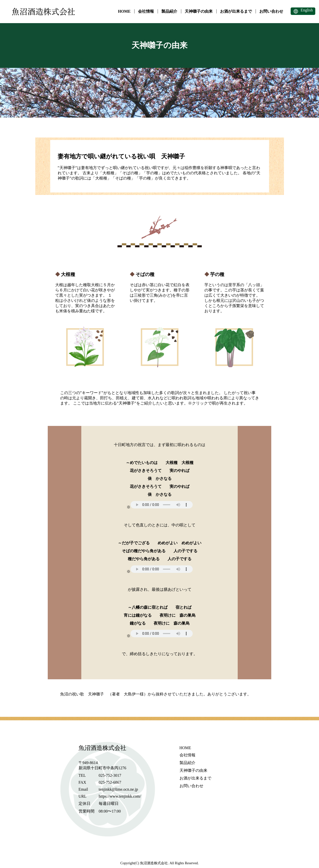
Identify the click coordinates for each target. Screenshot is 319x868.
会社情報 (146, 11)
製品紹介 (169, 11)
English (307, 10)
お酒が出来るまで (236, 11)
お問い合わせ (271, 11)
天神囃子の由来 (199, 11)
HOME (124, 11)
